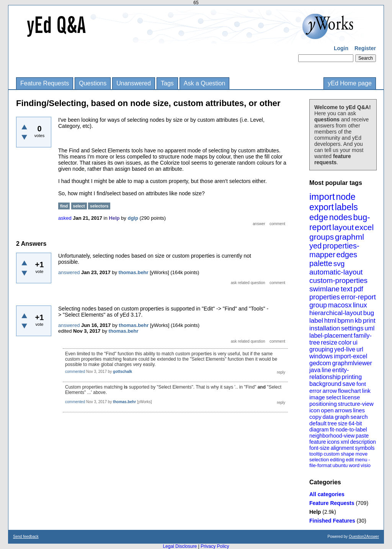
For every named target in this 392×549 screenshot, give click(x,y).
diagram (319, 430)
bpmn (346, 321)
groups (322, 237)
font (361, 384)
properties (325, 297)
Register (365, 48)
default (318, 423)
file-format (320, 465)
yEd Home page (350, 83)
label (316, 321)
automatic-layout (336, 272)
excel (364, 227)
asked (65, 218)
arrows (343, 410)
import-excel (350, 356)
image (317, 397)
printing (352, 377)
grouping (321, 349)
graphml (350, 237)
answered (69, 272)
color (345, 342)
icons (333, 442)
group (318, 305)
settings (352, 328)
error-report (359, 297)
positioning (323, 404)
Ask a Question (205, 83)
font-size (319, 448)
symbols (365, 448)
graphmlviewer (352, 363)
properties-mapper (334, 250)
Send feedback (26, 537)
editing (337, 460)
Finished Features (332, 521)
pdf (358, 289)
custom (332, 454)
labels (346, 207)
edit (350, 460)
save (349, 384)
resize (329, 342)
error (315, 391)
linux (360, 305)
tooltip (316, 454)
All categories (327, 494)
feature (318, 442)
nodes (341, 217)
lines (359, 410)
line (326, 370)
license (351, 397)
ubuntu (340, 465)
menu (361, 460)
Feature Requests (45, 83)
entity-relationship (329, 373)
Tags (167, 83)
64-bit (355, 423)
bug (369, 313)
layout (343, 227)
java (315, 370)
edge (319, 217)
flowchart (350, 391)
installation (325, 328)
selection (319, 460)
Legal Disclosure (180, 546)
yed (315, 246)
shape (347, 454)
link (367, 391)
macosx (340, 305)
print (369, 321)
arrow (330, 391)
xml (345, 442)
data (328, 417)
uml (369, 328)
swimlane (324, 289)
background (325, 384)
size (343, 423)
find (64, 206)
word (354, 465)
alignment (342, 448)
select (334, 397)
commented (75, 372)
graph (342, 417)
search (359, 417)
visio (366, 465)
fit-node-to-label (348, 430)
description (363, 442)
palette (321, 263)
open (327, 410)
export (322, 207)
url (360, 349)
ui (355, 342)
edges (347, 255)
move (361, 454)
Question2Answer (364, 537)
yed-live (345, 349)
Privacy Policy (215, 546)
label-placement (331, 336)
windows (321, 356)
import (322, 197)
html (330, 321)
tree (332, 423)
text (347, 289)
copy (315, 417)
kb (358, 321)
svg (339, 264)
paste (362, 436)
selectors (99, 206)
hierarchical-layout (336, 313)
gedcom (320, 363)
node (345, 197)
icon (315, 410)
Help (315, 512)
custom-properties (338, 280)
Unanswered (134, 83)
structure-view (356, 404)
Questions (93, 83)
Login (341, 48)
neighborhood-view (332, 436)
